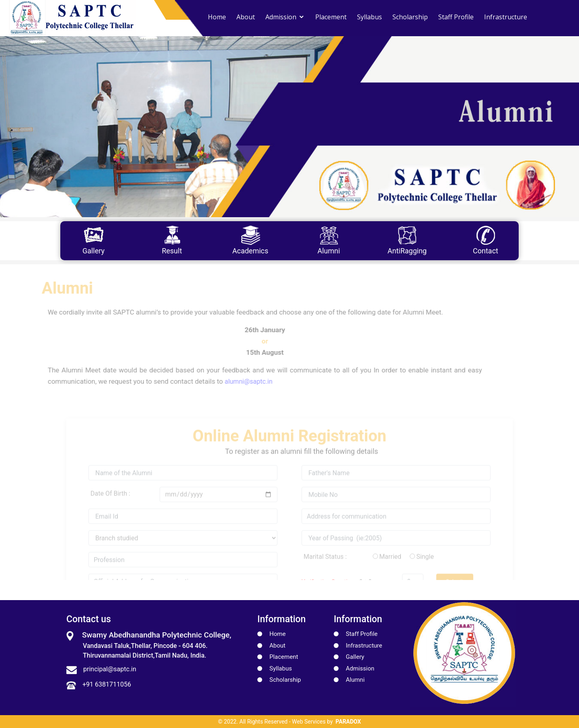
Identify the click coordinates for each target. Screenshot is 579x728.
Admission (281, 17)
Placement (331, 17)
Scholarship (410, 17)
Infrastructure (506, 17)
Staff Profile (456, 17)
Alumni (355, 680)
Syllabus (370, 17)
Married (390, 566)
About (246, 17)
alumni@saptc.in (239, 381)
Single (425, 566)
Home (217, 17)
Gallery (355, 657)
